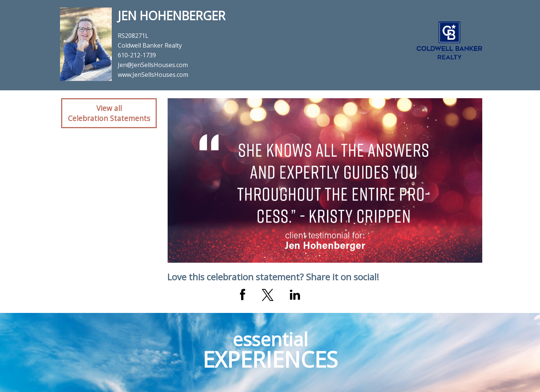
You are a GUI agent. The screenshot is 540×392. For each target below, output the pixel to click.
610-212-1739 (137, 55)
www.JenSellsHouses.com (153, 75)
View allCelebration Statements (109, 113)
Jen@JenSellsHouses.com (153, 65)
